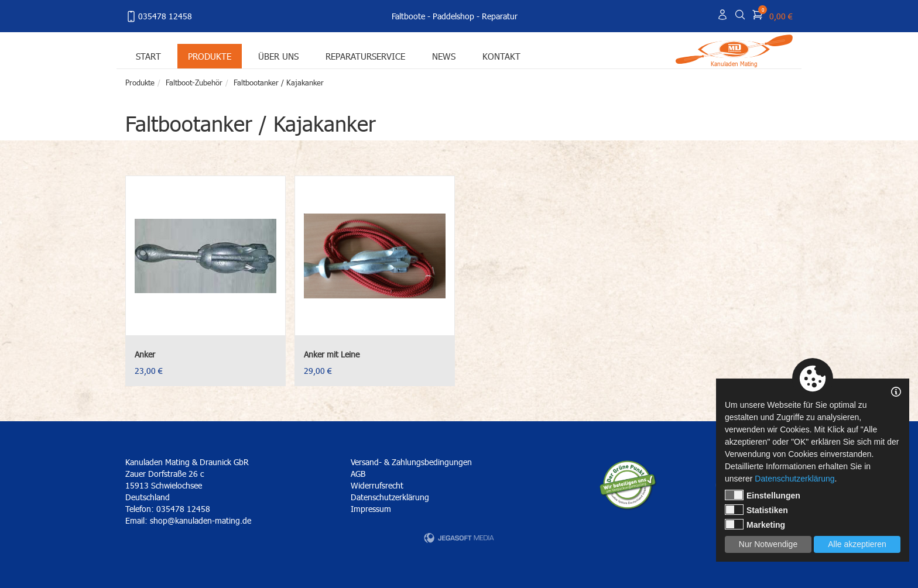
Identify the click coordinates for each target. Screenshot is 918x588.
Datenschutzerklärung (390, 497)
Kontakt (501, 56)
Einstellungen (763, 495)
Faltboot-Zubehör (194, 82)
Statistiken (756, 510)
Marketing (755, 524)
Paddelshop (453, 16)
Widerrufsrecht (377, 485)
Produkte (210, 56)
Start (148, 56)
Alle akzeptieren (857, 544)
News (444, 56)
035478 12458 (159, 16)
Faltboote (408, 16)
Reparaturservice (365, 56)
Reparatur (500, 16)
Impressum (371, 509)
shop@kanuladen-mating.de (201, 520)
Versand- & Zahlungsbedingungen (411, 462)
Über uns (278, 56)
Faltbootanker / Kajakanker (279, 82)
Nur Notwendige (768, 544)
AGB (358, 474)
